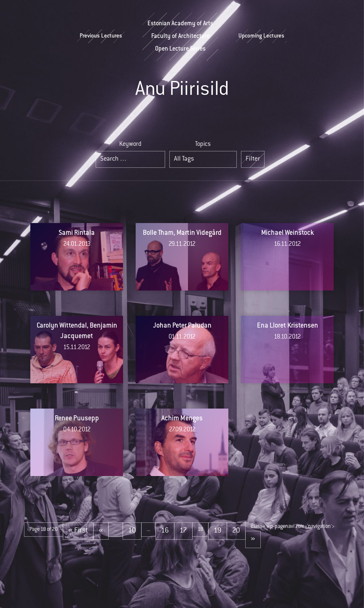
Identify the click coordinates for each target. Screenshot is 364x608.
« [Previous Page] (101, 531)
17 (183, 531)
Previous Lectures (101, 36)
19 (218, 531)
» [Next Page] (253, 539)
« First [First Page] (78, 531)
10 (132, 531)
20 (236, 531)
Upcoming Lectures (261, 36)
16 (165, 531)
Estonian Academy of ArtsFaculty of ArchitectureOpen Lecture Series (180, 37)
